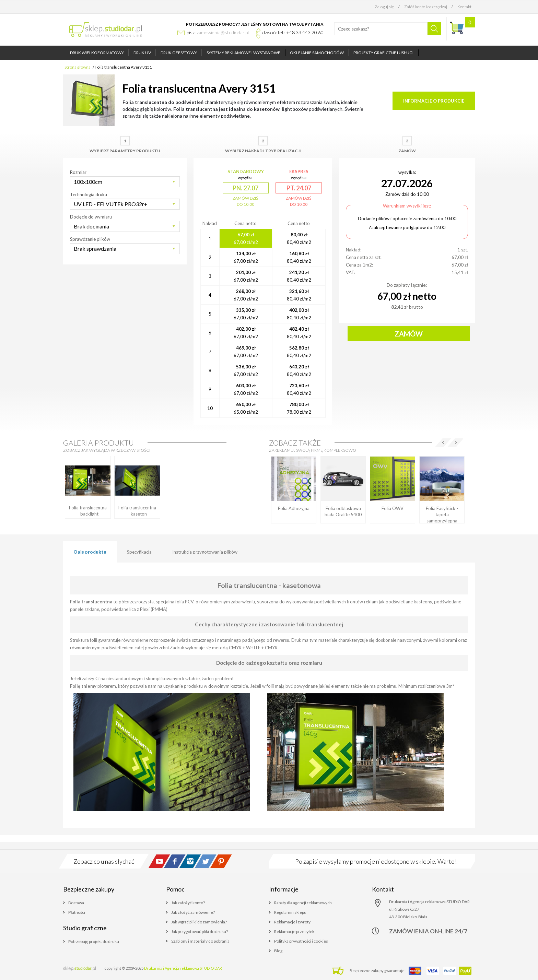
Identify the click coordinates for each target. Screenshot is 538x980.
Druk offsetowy (179, 53)
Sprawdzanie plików (90, 239)
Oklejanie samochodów (317, 53)
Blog (278, 951)
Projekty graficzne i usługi (383, 53)
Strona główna (78, 67)
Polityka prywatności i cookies (301, 941)
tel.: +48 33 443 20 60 (301, 32)
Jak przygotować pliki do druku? (200, 931)
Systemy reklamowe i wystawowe (243, 53)
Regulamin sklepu (290, 912)
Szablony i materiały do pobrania (200, 941)
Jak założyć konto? (188, 903)
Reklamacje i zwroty (292, 922)
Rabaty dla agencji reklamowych (303, 903)
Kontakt (464, 7)
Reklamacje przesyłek (294, 931)
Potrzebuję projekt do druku (94, 941)
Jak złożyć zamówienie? (193, 912)
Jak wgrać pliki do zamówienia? (199, 922)
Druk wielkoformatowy (97, 53)
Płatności (77, 912)
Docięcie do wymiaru (91, 217)
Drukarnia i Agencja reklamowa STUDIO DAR (183, 968)
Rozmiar (78, 172)
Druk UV (142, 53)
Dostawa (76, 903)
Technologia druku (89, 194)
